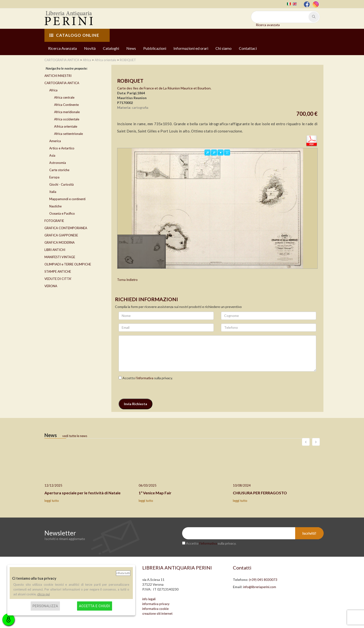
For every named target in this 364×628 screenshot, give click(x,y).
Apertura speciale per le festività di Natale (82, 493)
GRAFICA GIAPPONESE (61, 235)
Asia (52, 155)
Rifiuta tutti (123, 573)
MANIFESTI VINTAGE (60, 257)
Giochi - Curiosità (61, 184)
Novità (90, 48)
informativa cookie (155, 609)
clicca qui (43, 594)
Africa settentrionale (68, 134)
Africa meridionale (67, 112)
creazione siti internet (157, 613)
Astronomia (58, 163)
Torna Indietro (127, 280)
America (55, 141)
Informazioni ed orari (191, 48)
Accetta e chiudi (95, 606)
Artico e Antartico (62, 148)
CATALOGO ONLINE (74, 35)
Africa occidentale (67, 119)
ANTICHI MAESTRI (58, 76)
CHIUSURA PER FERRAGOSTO (260, 493)
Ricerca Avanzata (62, 48)
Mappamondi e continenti (67, 199)
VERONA (51, 286)
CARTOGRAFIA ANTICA (62, 83)
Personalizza (45, 606)
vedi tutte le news (75, 436)
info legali (149, 599)
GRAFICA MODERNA (60, 242)
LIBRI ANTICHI (55, 250)
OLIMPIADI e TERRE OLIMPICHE (68, 264)
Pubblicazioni (155, 48)
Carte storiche (59, 170)
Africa (53, 90)
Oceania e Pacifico (62, 213)
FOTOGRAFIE (54, 221)
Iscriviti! (309, 533)
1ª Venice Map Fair (155, 493)
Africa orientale (66, 126)
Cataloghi (111, 48)
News (131, 48)
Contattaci (248, 48)
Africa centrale (64, 97)
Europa (54, 177)
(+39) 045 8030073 (263, 580)
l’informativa (145, 378)
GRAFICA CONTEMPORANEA (66, 228)
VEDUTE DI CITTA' (58, 279)
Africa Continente (66, 105)
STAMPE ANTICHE (58, 271)
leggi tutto (52, 501)
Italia (53, 192)
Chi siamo (224, 48)
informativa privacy (156, 604)
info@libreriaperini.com (260, 587)
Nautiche (55, 206)
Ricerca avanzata (268, 25)
